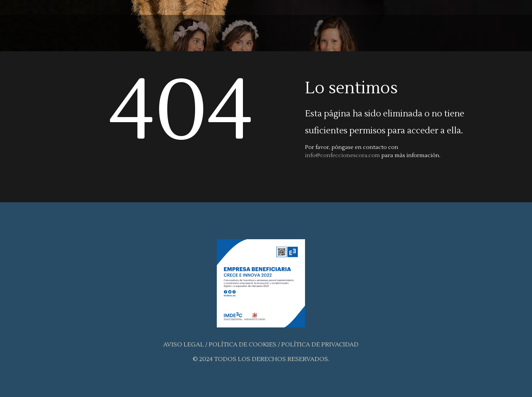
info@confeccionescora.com (343, 155)
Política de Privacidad (320, 345)
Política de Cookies (243, 345)
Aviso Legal (184, 345)
